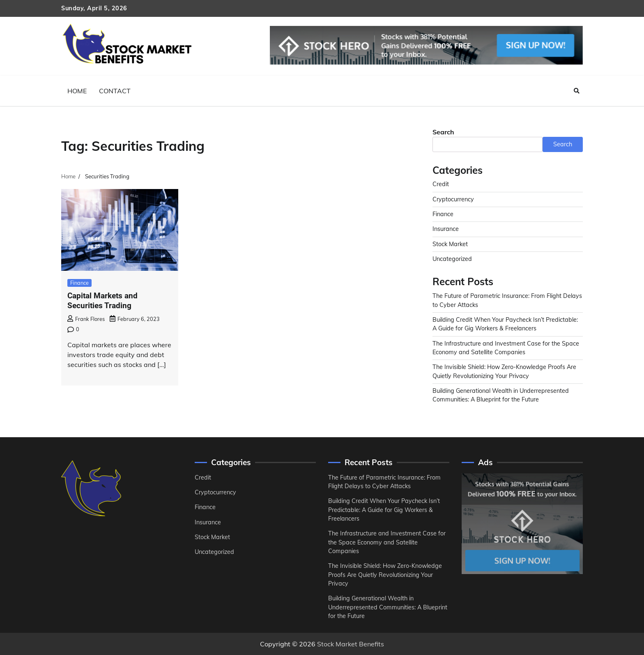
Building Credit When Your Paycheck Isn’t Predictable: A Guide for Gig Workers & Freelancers (384, 510)
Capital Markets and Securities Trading (102, 301)
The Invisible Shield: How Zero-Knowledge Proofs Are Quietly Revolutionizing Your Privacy (385, 575)
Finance (79, 283)
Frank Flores (86, 319)
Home (77, 91)
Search (443, 132)
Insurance (446, 229)
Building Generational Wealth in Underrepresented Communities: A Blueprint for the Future (388, 607)
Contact (115, 91)
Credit (441, 184)
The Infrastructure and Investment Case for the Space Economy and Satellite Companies (387, 542)
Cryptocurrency (453, 199)
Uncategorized (452, 259)
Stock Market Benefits (351, 644)
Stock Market (450, 244)
